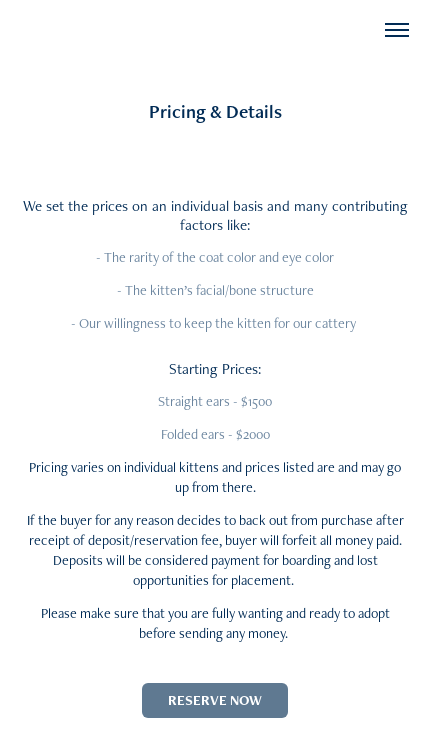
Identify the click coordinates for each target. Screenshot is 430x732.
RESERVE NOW (215, 700)
